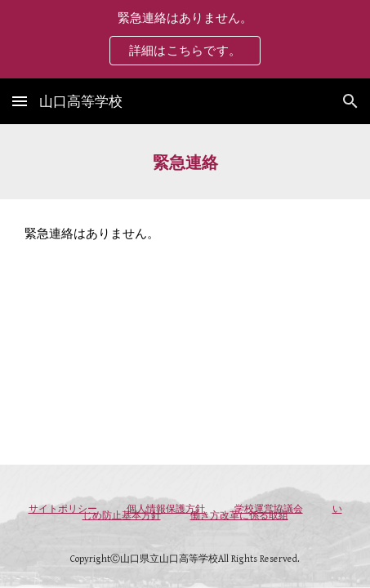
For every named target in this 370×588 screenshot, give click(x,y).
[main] (185, 162)
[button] (20, 101)
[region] (185, 39)
